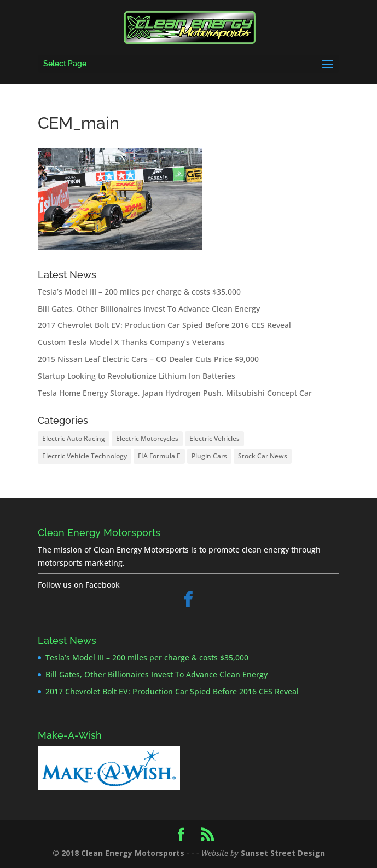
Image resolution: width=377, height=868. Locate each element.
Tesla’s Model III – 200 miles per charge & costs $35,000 (139, 292)
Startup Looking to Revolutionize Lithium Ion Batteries (137, 376)
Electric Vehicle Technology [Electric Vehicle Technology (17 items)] (85, 456)
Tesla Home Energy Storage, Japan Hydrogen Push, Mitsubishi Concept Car (175, 393)
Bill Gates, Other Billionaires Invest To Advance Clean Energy (149, 309)
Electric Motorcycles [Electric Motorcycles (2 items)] (147, 438)
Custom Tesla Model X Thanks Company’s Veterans (131, 342)
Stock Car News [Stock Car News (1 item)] (263, 456)
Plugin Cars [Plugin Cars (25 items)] (209, 456)
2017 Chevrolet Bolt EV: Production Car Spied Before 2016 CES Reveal (164, 325)
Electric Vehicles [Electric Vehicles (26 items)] (214, 438)
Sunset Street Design (283, 853)
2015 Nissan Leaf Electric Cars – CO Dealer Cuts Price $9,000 (148, 359)
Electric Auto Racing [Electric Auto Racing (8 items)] (74, 438)
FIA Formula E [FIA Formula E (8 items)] (159, 456)
